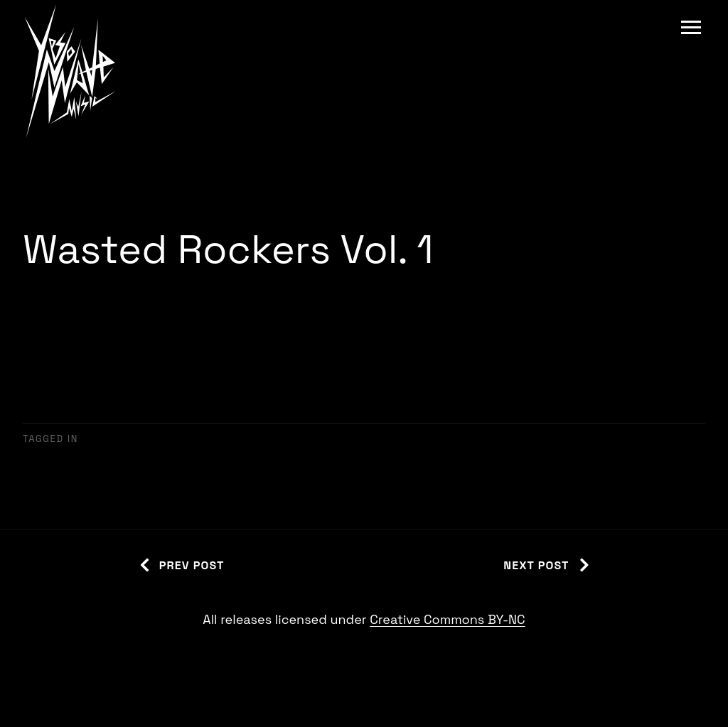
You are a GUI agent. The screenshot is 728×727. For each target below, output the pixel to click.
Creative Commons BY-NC (447, 619)
